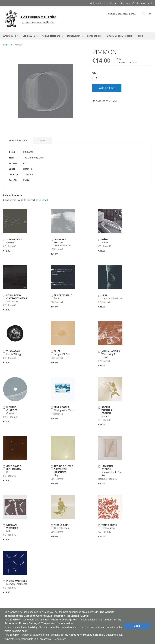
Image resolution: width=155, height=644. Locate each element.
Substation (17, 298)
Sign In (124, 3)
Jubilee (108, 412)
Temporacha (109, 526)
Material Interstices (112, 297)
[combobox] (127, 14)
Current (12, 410)
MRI (12, 528)
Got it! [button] (137, 626)
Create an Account (142, 3)
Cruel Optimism (62, 242)
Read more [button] (60, 639)
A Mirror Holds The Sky (112, 471)
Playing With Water (64, 409)
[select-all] (43, 200)
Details (42, 141)
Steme (105, 241)
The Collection (62, 526)
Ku (14, 469)
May (63, 471)
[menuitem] (10, 36)
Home (6, 45)
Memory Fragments (17, 582)
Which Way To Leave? (111, 354)
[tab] (18, 141)
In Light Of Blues (63, 353)
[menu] (77, 36)
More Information (18, 141)
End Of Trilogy (14, 353)
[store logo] (30, 19)
